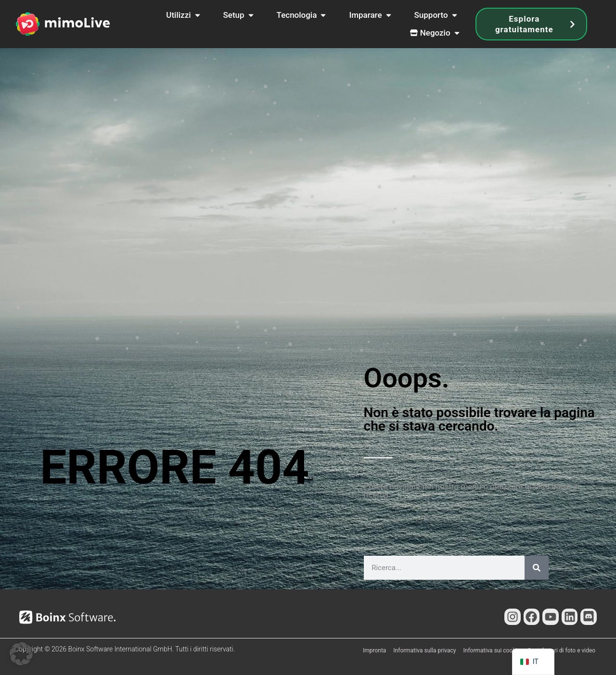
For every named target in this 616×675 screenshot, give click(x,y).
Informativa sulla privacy (424, 650)
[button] (21, 654)
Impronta (374, 650)
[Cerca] (537, 568)
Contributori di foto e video (562, 650)
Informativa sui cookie (492, 650)
